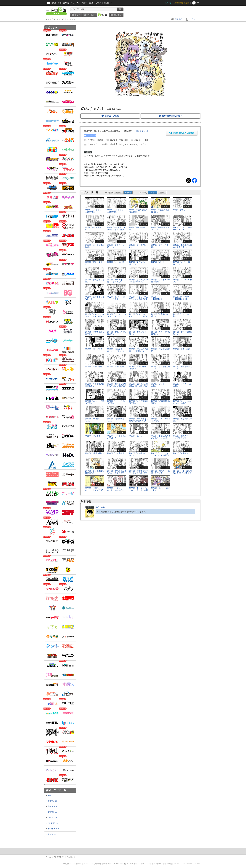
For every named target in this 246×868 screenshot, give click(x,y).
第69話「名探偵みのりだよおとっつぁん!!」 (161, 437)
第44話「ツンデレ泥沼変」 (161, 350)
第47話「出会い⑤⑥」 (117, 367)
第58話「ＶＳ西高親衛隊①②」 (139, 402)
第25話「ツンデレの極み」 (183, 281)
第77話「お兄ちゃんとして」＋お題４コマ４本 (117, 473)
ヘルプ (87, 864)
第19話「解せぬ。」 (160, 262)
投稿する (178, 19)
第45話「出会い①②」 (183, 349)
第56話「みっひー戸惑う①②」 (95, 402)
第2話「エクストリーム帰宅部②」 (116, 211)
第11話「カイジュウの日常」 (95, 246)
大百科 (85, 3)
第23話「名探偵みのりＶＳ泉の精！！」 (139, 281)
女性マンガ (52, 818)
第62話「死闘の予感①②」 (116, 420)
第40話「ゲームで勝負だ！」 (183, 333)
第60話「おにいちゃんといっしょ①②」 (183, 402)
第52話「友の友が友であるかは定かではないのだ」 (117, 386)
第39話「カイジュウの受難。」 (161, 333)
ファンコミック (54, 834)
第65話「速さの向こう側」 (183, 420)
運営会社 (67, 864)
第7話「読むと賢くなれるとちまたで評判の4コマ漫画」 (117, 230)
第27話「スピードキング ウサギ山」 (117, 298)
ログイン (168, 3)
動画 (54, 3)
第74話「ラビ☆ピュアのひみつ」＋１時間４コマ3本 (161, 455)
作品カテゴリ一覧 (56, 790)
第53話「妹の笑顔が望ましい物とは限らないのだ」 (139, 386)
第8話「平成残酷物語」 (137, 229)
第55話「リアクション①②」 (183, 385)
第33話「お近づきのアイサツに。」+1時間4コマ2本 (139, 316)
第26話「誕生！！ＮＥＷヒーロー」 (95, 298)
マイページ (194, 19)
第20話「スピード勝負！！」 (182, 263)
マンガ (104, 15)
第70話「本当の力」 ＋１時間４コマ (183, 437)
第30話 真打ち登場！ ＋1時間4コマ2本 (183, 298)
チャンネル (75, 3)
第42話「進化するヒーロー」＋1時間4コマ (117, 350)
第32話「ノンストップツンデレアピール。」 (117, 315)
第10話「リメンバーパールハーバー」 (183, 229)
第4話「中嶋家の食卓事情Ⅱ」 (160, 211)
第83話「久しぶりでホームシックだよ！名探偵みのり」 (139, 490)
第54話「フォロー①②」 (159, 385)
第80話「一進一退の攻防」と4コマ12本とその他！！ (183, 473)
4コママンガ (53, 823)
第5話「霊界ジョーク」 (181, 211)
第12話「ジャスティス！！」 (116, 246)
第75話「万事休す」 (182, 453)
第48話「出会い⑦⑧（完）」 (138, 368)
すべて (50, 795)
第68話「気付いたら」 (139, 436)
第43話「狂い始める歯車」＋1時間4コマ (139, 350)
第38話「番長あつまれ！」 (138, 333)
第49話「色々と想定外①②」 (161, 368)
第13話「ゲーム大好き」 (138, 246)
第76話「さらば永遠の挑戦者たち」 (95, 472)
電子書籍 (118, 15)
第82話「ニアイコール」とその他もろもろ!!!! (116, 490)
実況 (91, 3)
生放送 (66, 3)
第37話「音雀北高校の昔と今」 (117, 333)
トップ (78, 15)
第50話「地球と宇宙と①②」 (183, 368)
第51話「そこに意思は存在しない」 (95, 385)
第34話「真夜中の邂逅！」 (160, 315)
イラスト (91, 15)
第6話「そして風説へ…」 (93, 229)
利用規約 (77, 864)
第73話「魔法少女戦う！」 (138, 454)
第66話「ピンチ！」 (94, 436)
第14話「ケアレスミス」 (160, 246)
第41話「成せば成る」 (95, 349)
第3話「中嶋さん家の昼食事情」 (138, 211)
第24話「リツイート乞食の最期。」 (161, 281)
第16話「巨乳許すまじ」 (94, 263)
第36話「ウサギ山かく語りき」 (95, 333)
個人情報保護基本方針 (102, 864)
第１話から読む (110, 116)
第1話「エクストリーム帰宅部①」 (94, 211)
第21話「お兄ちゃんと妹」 (95, 281)
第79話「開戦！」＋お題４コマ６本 (161, 472)
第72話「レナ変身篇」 (117, 453)
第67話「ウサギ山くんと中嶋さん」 (117, 437)
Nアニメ (98, 3)
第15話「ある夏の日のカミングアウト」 (183, 246)
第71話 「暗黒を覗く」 (95, 453)
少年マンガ (52, 801)
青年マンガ (52, 806)
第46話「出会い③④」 (95, 367)
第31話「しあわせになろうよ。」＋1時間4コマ (95, 316)
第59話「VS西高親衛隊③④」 (161, 402)
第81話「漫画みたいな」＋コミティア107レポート (94, 490)
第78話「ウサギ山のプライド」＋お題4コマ (139, 472)
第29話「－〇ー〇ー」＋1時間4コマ (161, 298)
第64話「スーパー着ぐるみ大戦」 (161, 420)
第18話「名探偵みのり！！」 (138, 263)
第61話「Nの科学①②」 (93, 420)
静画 (60, 3)
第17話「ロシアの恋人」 (116, 263)
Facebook (194, 180)
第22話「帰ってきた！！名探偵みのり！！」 (115, 282)
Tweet (189, 180)
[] (142, 131)
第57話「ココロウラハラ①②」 (117, 402)
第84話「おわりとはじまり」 (161, 489)
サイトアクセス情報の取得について (165, 864)
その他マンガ (53, 829)
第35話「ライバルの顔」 (182, 315)
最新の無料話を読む (170, 116)
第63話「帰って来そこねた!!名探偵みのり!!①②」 (139, 421)
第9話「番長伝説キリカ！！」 (160, 229)
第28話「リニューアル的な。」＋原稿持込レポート (139, 299)
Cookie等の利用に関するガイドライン (130, 864)
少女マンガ (52, 812)
